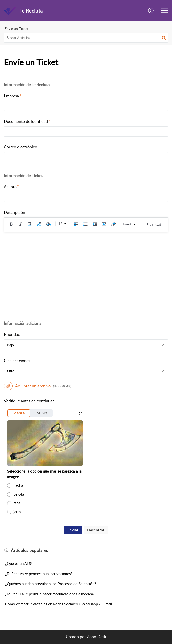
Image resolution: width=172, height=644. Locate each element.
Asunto (11, 187)
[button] (151, 11)
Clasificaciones (17, 361)
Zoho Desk (97, 637)
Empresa (13, 96)
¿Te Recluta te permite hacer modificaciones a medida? (50, 594)
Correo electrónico (22, 147)
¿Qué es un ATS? (19, 563)
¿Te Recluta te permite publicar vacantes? (39, 574)
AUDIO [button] (42, 413)
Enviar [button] (73, 530)
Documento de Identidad (27, 121)
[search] (86, 38)
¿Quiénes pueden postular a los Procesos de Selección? (51, 584)
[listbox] (86, 345)
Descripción (14, 212)
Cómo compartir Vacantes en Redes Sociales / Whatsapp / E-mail (59, 604)
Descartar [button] (96, 530)
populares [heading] (30, 550)
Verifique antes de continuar (30, 401)
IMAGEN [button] (19, 413)
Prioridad (12, 334)
